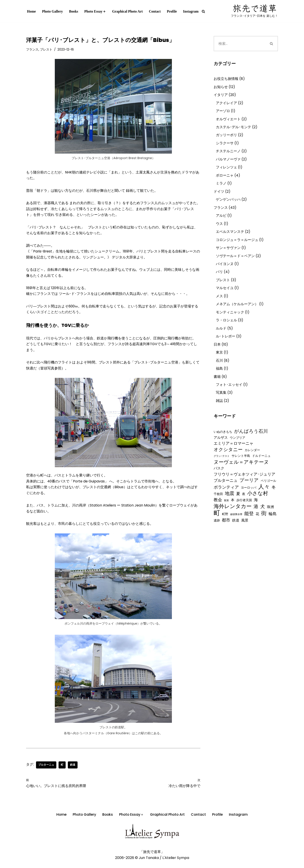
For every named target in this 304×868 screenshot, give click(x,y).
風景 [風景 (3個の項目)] (245, 530)
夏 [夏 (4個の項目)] (238, 503)
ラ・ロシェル (226, 325)
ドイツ (219, 194)
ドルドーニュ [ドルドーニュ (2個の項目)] (261, 464)
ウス (219, 227)
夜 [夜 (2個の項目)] (244, 503)
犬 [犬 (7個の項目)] (263, 516)
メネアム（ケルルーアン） (237, 309)
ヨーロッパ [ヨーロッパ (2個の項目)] (249, 496)
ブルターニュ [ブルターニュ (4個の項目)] (226, 489)
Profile (173, 11)
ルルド (221, 333)
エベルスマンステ (230, 235)
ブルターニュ (46, 770)
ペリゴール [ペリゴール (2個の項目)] (268, 489)
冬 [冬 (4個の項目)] (274, 496)
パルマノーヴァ (228, 161)
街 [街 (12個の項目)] (264, 523)
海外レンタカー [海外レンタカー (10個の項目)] (233, 516)
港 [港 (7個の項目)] (256, 516)
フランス (32, 49)
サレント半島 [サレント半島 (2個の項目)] (241, 464)
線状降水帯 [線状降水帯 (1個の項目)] (236, 524)
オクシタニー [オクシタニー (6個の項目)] (228, 457)
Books (74, 11)
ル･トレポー (226, 342)
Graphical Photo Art (128, 11)
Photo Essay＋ (96, 11)
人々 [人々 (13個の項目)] (264, 496)
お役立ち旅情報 (226, 79)
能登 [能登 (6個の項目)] (249, 523)
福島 (219, 374)
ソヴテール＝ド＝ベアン (235, 259)
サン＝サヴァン (228, 251)
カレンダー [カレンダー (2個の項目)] (252, 458)
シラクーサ (225, 145)
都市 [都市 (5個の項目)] (226, 530)
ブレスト (46, 49)
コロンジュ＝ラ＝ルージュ (237, 243)
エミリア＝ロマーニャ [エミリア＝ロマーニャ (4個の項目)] (234, 451)
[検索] (205, 11)
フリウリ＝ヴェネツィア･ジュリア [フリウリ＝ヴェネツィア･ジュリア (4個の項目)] (244, 483)
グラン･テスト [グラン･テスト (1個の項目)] (222, 464)
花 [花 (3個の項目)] (257, 523)
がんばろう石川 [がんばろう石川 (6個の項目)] (251, 438)
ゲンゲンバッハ (228, 202)
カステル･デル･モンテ (234, 128)
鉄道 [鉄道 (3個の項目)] (236, 530)
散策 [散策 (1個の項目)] (226, 510)
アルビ (221, 218)
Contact (156, 11)
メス (219, 300)
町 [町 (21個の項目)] (217, 522)
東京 (219, 358)
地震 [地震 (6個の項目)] (230, 502)
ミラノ (221, 186)
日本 (217, 350)
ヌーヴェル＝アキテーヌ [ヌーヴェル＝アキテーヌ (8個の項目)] (241, 470)
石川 (219, 366)
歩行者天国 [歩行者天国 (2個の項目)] (244, 509)
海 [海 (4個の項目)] (256, 509)
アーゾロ (223, 112)
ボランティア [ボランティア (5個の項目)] (226, 496)
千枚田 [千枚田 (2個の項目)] (218, 503)
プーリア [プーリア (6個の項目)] (249, 489)
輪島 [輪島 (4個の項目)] (273, 523)
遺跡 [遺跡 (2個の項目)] (217, 530)
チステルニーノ (228, 153)
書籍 (217, 383)
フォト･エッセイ (229, 391)
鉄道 (73, 770)
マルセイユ (225, 292)
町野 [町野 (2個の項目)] (225, 523)
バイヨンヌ (225, 268)
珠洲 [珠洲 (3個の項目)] (270, 516)
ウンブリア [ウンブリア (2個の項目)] (237, 445)
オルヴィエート (228, 120)
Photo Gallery (53, 11)
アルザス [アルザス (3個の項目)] (221, 445)
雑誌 (219, 407)
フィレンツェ (226, 169)
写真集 (221, 399)
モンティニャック (230, 317)
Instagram (193, 11)
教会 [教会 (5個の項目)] (218, 509)
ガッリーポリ (226, 137)
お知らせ (221, 87)
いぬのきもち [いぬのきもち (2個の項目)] (223, 439)
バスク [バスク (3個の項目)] (219, 477)
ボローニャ (225, 177)
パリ (219, 276)
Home (31, 11)
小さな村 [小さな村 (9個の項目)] (258, 502)
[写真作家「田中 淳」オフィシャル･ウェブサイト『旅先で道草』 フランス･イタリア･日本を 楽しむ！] (254, 11)
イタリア (221, 95)
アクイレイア (226, 104)
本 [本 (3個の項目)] (233, 509)
